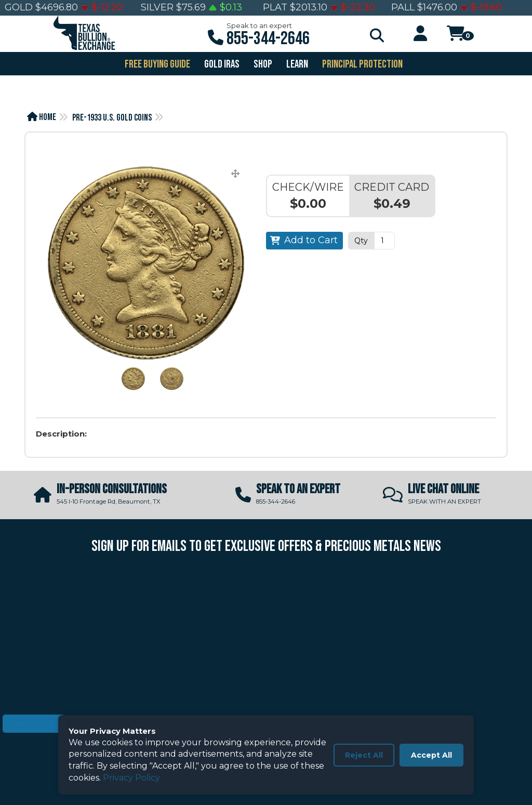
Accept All (431, 755)
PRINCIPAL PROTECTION (362, 64)
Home (42, 117)
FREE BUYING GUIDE (157, 64)
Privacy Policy (131, 778)
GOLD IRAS (221, 64)
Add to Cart (311, 240)
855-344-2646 (268, 39)
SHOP (262, 64)
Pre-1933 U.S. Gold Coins (112, 118)
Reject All (364, 755)
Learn (296, 64)
